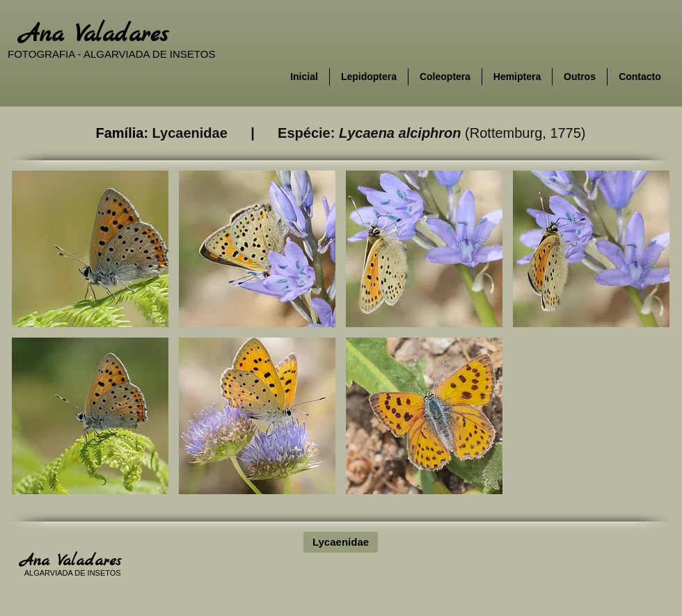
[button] (90, 249)
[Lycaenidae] (341, 542)
